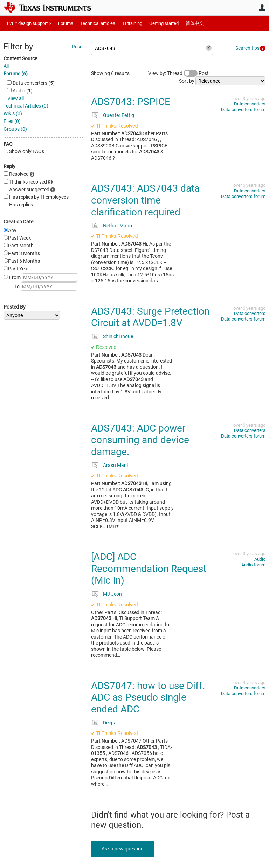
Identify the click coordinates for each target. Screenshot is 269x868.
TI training (132, 23)
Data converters (250, 104)
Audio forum (253, 565)
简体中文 (195, 23)
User (262, 7)
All (6, 66)
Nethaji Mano (118, 226)
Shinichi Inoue (118, 336)
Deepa (110, 723)
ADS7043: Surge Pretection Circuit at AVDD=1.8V (150, 317)
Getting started (164, 23)
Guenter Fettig (119, 115)
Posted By (15, 307)
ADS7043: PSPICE (131, 102)
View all (16, 98)
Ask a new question (123, 849)
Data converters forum (243, 109)
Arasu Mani (115, 465)
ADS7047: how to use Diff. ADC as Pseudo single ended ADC (148, 697)
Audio (260, 559)
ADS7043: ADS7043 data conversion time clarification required (145, 200)
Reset (78, 47)
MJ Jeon (112, 594)
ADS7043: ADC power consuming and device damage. (140, 440)
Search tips (247, 48)
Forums (66, 23)
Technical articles (98, 23)
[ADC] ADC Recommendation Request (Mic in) (149, 569)
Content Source (20, 58)
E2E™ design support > (29, 23)
